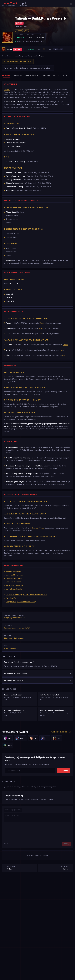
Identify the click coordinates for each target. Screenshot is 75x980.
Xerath (65, 348)
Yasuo (42, 326)
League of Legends (19, 56)
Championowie (32, 56)
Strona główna (7, 56)
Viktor (64, 358)
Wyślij (67, 844)
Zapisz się (63, 770)
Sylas (41, 331)
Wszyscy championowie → (62, 732)
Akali (40, 337)
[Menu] (71, 4)
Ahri (62, 353)
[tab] (7, 76)
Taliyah (7, 90)
